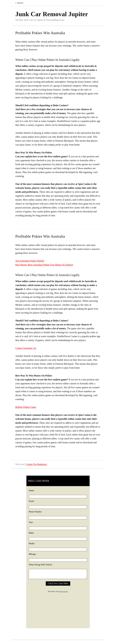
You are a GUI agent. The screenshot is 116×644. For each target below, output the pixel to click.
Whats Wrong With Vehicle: (41, 565)
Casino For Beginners (37, 464)
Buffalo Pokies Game (26, 407)
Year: (31, 522)
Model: (32, 543)
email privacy (64, 591)
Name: (31, 491)
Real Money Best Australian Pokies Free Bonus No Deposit (44, 265)
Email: (31, 501)
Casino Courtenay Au (26, 348)
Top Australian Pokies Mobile (30, 261)
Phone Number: (35, 512)
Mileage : (33, 554)
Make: (31, 533)
